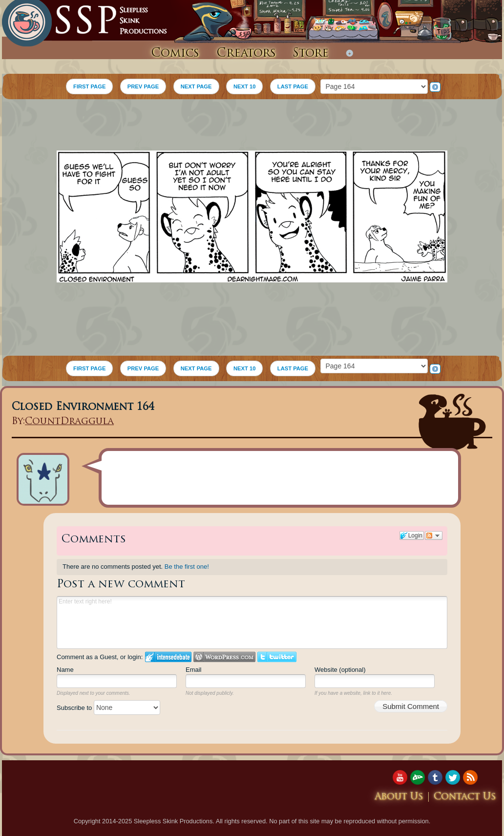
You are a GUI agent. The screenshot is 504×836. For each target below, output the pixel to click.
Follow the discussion (434, 536)
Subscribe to (108, 708)
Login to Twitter (277, 657)
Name (65, 670)
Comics (175, 54)
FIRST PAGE (89, 86)
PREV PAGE (143, 86)
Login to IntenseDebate (168, 657)
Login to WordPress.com (224, 657)
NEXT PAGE (196, 86)
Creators (246, 54)
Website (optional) (340, 670)
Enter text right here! (252, 622)
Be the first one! (187, 567)
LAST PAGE (293, 86)
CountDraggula (69, 422)
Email (194, 670)
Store (311, 54)
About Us (399, 797)
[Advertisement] (252, 126)
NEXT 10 (244, 86)
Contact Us (465, 797)
